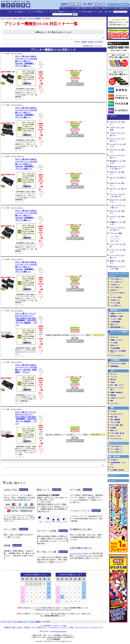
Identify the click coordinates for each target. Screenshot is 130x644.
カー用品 (113, 411)
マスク (10, 12)
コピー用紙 (115, 236)
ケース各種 (114, 343)
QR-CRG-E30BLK (16, 362)
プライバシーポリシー (82, 627)
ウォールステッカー (116, 439)
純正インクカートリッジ (117, 443)
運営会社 (27, 627)
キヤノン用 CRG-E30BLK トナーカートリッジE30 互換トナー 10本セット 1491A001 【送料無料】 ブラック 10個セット (26, 164)
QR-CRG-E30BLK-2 (17, 208)
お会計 (64, 625)
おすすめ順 (98, 42)
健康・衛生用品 (114, 456)
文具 (100, 12)
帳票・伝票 (115, 241)
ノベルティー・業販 (67, 627)
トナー (74, 12)
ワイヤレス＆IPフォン (117, 356)
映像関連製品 (114, 366)
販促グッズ (114, 431)
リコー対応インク (116, 306)
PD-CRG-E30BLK (16, 409)
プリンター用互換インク (37, 12)
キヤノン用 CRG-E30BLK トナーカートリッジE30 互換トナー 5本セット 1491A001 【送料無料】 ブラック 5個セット (26, 113)
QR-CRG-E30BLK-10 (17, 156)
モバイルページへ (97, 627)
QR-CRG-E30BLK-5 (17, 105)
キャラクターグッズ (116, 414)
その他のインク (115, 300)
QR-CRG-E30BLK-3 (17, 54)
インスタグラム (82, 556)
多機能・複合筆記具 (116, 393)
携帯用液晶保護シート (117, 327)
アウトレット (113, 476)
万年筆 (112, 382)
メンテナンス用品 (116, 297)
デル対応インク (115, 285)
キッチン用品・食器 (116, 425)
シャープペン (114, 403)
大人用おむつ (20, 12)
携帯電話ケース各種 (116, 316)
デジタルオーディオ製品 (118, 364)
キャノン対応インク (116, 282)
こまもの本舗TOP (46, 625)
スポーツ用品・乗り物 (117, 433)
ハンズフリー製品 (116, 319)
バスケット (57, 625)
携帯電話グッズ (116, 310)
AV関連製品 (115, 360)
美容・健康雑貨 (115, 420)
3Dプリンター (115, 337)
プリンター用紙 (116, 233)
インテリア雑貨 (115, 422)
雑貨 (112, 408)
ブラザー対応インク (116, 279)
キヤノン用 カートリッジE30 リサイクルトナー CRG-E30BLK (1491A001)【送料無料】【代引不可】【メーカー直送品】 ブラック (26, 319)
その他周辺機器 (115, 322)
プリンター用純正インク (59, 12)
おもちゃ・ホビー (116, 436)
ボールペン (114, 374)
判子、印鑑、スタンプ (117, 385)
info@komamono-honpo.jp (59, 631)
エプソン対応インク (116, 287)
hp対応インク (114, 290)
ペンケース (114, 377)
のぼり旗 (108, 12)
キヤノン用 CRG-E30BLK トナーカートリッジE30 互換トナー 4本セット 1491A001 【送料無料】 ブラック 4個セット (26, 267)
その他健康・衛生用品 (117, 470)
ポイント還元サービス (39, 627)
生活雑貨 (113, 428)
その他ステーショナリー (118, 398)
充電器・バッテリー (116, 314)
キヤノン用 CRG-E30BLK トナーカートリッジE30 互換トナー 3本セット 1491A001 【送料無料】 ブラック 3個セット (26, 61)
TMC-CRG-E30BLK (17, 311)
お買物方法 (7, 627)
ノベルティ (112, 481)
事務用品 (113, 395)
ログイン (112, 22)
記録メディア (114, 324)
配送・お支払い (18, 627)
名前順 (90, 42)
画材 (112, 401)
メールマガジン (76, 553)
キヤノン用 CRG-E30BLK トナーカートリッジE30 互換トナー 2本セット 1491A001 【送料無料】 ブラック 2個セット (26, 215)
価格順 (84, 42)
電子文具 (113, 380)
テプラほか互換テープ (88, 12)
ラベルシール (115, 239)
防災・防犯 (114, 417)
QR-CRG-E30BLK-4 (17, 259)
